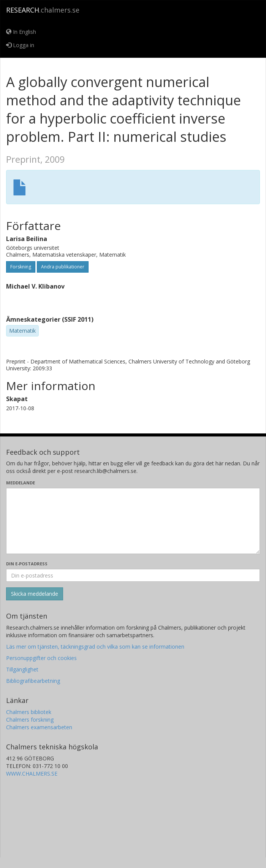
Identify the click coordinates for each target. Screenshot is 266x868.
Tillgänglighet (22, 669)
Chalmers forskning (30, 720)
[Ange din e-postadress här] (133, 575)
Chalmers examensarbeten (39, 727)
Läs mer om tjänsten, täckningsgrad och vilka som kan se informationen (95, 647)
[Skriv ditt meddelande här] (133, 521)
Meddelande (21, 483)
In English (21, 32)
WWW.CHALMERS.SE (32, 774)
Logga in (20, 45)
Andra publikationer (63, 267)
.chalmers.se (43, 10)
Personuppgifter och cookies (41, 658)
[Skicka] (35, 594)
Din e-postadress (27, 564)
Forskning (21, 267)
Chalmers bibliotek (29, 712)
